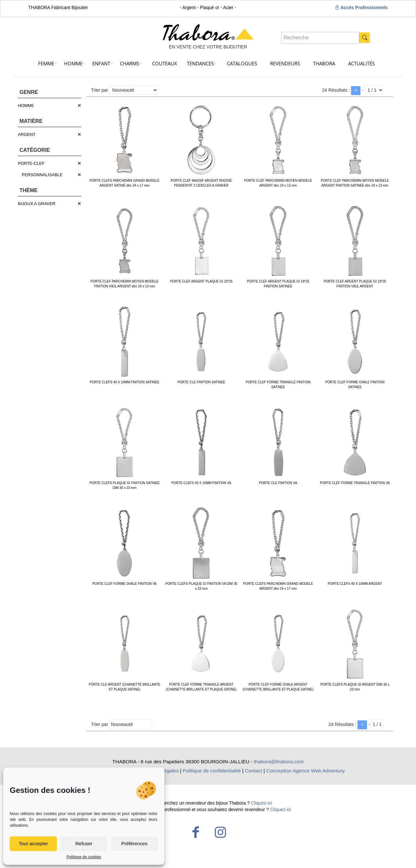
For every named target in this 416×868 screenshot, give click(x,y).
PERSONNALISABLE (42, 175)
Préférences (134, 843)
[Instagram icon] (220, 832)
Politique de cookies (84, 857)
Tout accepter (33, 843)
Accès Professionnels (361, 7)
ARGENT (27, 134)
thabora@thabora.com (279, 762)
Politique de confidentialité (212, 771)
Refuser (84, 843)
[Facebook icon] (196, 832)
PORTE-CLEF (31, 163)
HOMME (26, 105)
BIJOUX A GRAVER (37, 204)
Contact (254, 771)
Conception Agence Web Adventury (305, 771)
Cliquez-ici (261, 803)
